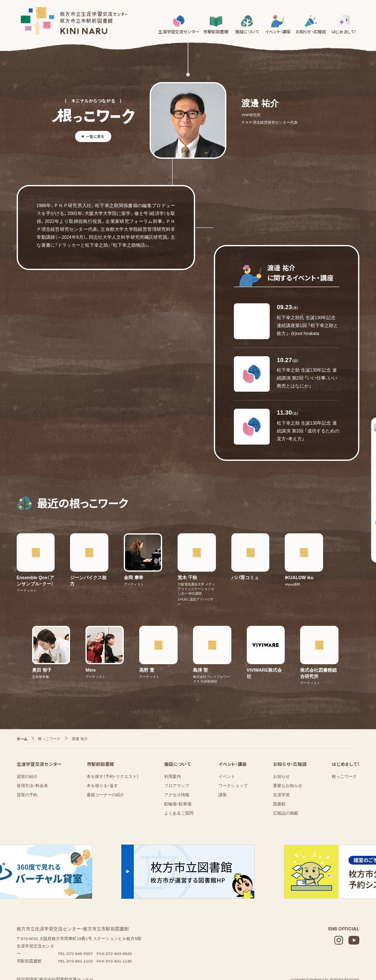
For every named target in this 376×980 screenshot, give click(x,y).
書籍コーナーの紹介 (105, 767)
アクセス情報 (177, 767)
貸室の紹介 (27, 749)
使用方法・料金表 (32, 758)
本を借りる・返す (102, 758)
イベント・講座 (233, 736)
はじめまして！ (346, 736)
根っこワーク (344, 749)
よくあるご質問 (179, 786)
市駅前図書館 (100, 736)
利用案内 (173, 749)
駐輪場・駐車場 (178, 776)
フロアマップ (177, 758)
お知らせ (281, 749)
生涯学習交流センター (39, 736)
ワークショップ (233, 758)
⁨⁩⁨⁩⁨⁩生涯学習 (281, 767)
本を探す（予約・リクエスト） (113, 749)
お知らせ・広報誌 (290, 736)
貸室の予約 (27, 767)
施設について (178, 736)
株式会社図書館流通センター (66, 951)
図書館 (279, 776)
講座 (223, 767)
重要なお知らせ (288, 758)
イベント (227, 749)
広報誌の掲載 (286, 786)
